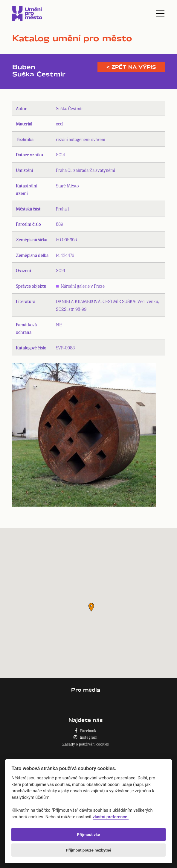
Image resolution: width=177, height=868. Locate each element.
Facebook (86, 730)
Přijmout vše (89, 834)
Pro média (86, 690)
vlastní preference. (111, 817)
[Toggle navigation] (160, 13)
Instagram (86, 737)
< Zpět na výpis (131, 67)
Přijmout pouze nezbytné (89, 850)
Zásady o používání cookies (86, 744)
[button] (91, 607)
